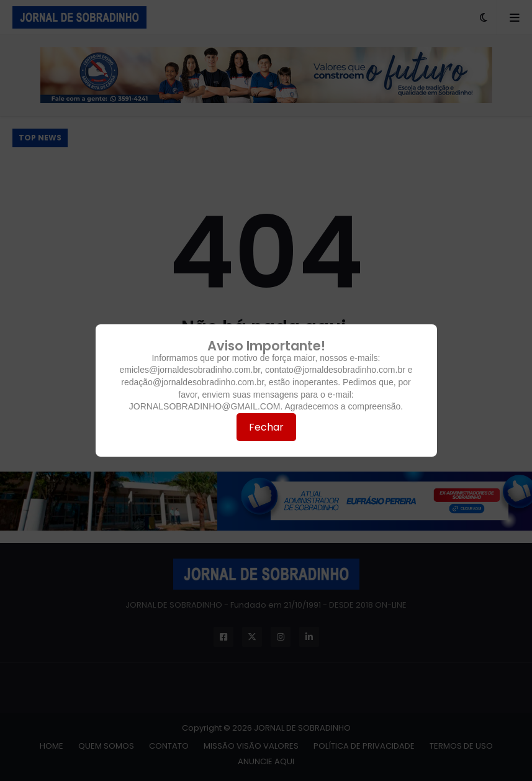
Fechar (266, 427)
